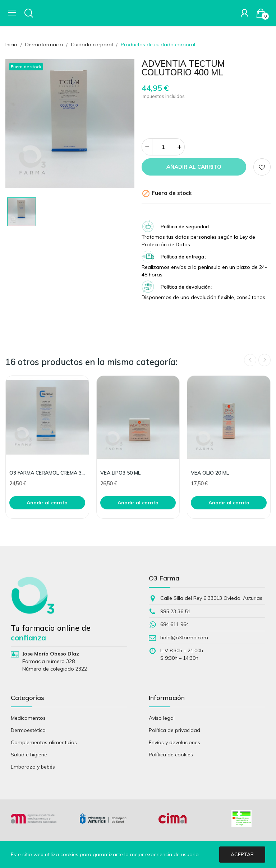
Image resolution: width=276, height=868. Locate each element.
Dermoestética (28, 730)
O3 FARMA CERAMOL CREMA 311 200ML (47, 473)
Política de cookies (171, 755)
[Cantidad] (163, 147)
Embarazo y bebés (33, 767)
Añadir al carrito (194, 167)
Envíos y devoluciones (174, 742)
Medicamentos (28, 718)
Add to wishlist (262, 167)
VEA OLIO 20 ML (210, 473)
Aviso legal (162, 718)
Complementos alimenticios (44, 742)
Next (264, 360)
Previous (250, 360)
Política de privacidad (174, 730)
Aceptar (242, 854)
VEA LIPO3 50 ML (120, 473)
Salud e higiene (29, 755)
